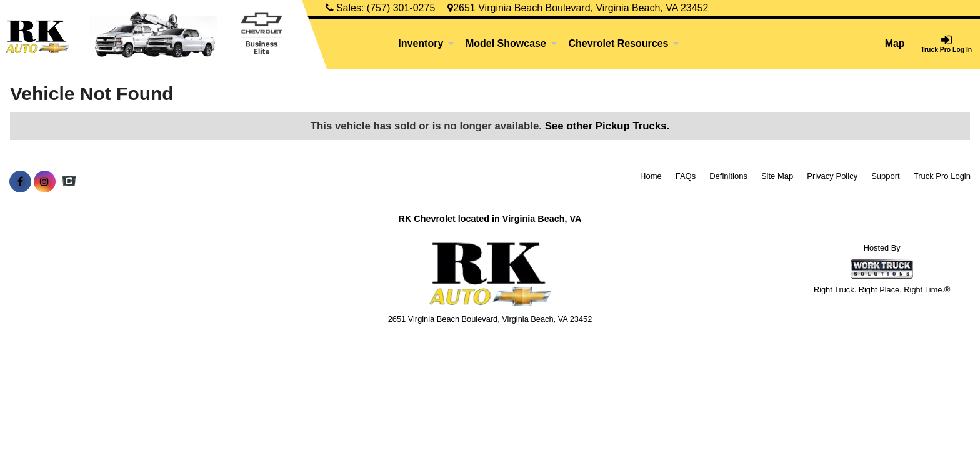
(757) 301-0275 (401, 8)
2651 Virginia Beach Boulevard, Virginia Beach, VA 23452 (578, 8)
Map (895, 43)
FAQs (686, 176)
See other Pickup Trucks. (607, 126)
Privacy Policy (832, 176)
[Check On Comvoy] (69, 182)
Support (886, 176)
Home (651, 176)
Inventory (426, 43)
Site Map (777, 176)
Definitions (728, 176)
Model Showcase (512, 43)
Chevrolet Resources (624, 43)
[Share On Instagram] (45, 182)
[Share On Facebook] (20, 182)
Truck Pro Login (942, 176)
